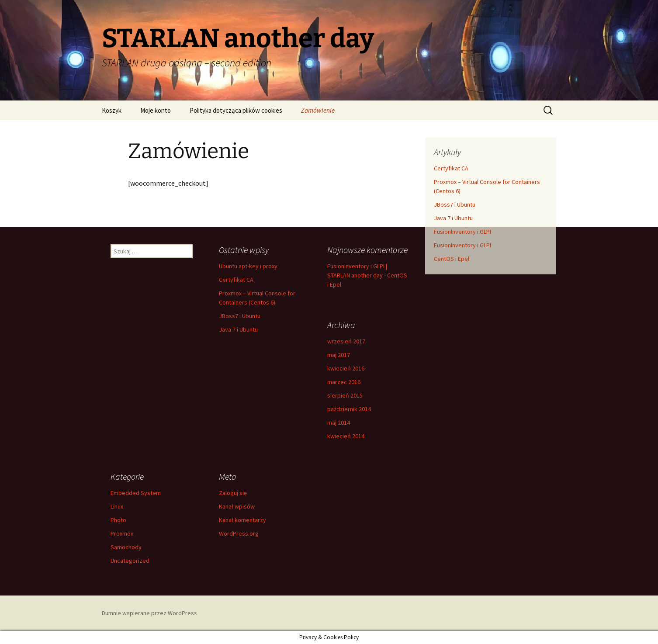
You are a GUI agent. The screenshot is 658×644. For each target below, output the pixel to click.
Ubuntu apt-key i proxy (248, 266)
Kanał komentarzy (242, 520)
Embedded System (136, 493)
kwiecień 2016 (346, 368)
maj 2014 (339, 422)
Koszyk (112, 110)
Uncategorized (130, 561)
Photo (118, 520)
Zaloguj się (233, 493)
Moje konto (156, 110)
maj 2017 (339, 355)
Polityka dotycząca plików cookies (236, 110)
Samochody (126, 547)
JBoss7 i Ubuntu (455, 204)
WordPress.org (239, 533)
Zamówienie (318, 110)
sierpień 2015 (345, 395)
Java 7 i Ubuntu (453, 218)
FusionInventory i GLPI (462, 232)
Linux (117, 506)
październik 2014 (349, 409)
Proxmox (122, 533)
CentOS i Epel (452, 259)
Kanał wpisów (237, 506)
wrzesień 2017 (346, 341)
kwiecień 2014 (346, 436)
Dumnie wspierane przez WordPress (149, 613)
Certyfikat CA (451, 168)
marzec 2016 (344, 382)
